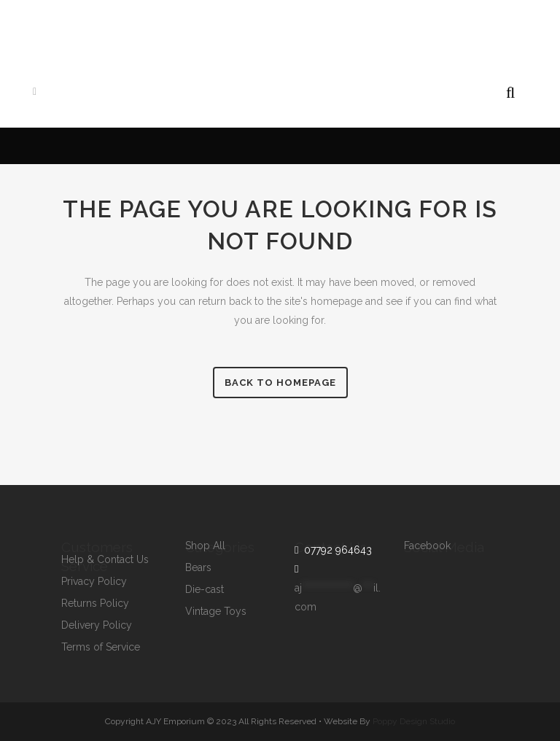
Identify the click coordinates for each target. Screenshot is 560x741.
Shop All (205, 546)
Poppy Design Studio (414, 721)
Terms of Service (101, 647)
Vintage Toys (216, 612)
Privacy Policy (94, 582)
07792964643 (215, 26)
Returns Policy (95, 604)
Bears (198, 568)
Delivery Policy (97, 625)
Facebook (427, 546)
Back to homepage (280, 383)
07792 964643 (335, 550)
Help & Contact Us (105, 560)
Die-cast (205, 590)
